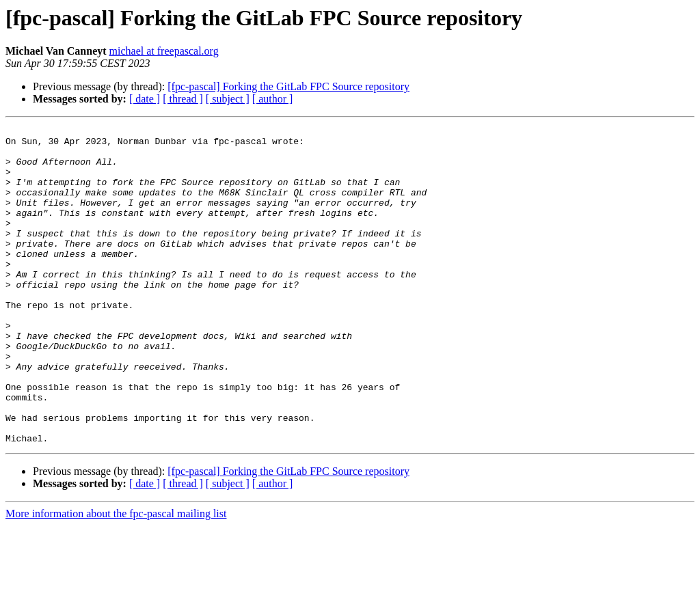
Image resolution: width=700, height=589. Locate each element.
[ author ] (273, 99)
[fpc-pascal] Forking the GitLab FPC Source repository (288, 86)
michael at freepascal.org (164, 51)
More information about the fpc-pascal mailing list (116, 577)
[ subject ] (228, 99)
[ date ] (145, 99)
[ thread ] (183, 99)
